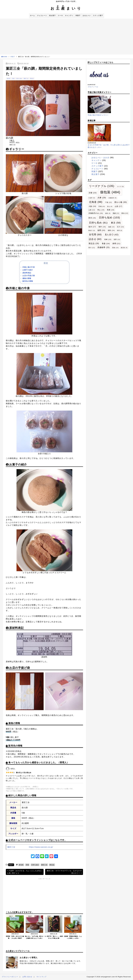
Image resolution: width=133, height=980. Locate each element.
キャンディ (69, 15)
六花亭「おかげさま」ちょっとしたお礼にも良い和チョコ (24, 872)
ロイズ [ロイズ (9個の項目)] (121, 186)
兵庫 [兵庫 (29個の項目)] (102, 198)
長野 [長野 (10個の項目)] (117, 239)
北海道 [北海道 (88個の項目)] (96, 202)
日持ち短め (19, 79)
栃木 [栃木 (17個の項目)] (92, 227)
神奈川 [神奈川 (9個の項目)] (92, 230)
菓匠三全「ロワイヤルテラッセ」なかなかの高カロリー (64, 872)
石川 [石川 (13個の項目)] (120, 227)
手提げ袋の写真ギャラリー (98, 115)
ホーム (32, 15)
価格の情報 (27, 278)
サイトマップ (41, 977)
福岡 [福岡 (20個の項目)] (101, 230)
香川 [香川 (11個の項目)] (92, 248)
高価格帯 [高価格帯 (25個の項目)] (104, 247)
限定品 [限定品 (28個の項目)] (94, 243)
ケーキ (60, 15)
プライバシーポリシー (10, 977)
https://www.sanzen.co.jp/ (41, 847)
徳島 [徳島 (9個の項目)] (108, 213)
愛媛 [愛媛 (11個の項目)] (116, 213)
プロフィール (93, 87)
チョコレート (42, 15)
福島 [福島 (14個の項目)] (111, 230)
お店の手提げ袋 (29, 276)
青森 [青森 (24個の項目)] (106, 243)
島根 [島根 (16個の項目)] (111, 210)
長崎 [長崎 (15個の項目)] (108, 239)
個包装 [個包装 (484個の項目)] (110, 192)
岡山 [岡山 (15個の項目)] (101, 210)
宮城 (13, 79)
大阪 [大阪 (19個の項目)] (92, 206)
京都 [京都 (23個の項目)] (93, 193)
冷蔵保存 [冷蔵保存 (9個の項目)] (112, 198)
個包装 (9, 79)
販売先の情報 (28, 281)
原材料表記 (27, 273)
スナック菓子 (98, 15)
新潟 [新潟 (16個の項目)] (92, 218)
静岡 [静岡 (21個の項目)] (116, 244)
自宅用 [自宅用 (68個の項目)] (95, 235)
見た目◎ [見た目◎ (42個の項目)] (112, 235)
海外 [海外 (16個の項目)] (102, 227)
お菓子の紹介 (28, 270)
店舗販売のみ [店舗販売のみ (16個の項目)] (96, 213)
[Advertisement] (66, 36)
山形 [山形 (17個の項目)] (118, 206)
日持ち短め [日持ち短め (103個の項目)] (109, 218)
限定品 (32, 79)
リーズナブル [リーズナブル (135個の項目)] (102, 186)
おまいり (66, 8)
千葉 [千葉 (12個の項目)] (109, 202)
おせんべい (87, 15)
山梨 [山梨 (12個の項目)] (92, 210)
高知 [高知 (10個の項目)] (115, 248)
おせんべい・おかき (100, 158)
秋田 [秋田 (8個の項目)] (120, 230)
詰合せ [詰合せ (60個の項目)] (95, 239)
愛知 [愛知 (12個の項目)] (125, 213)
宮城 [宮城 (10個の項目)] (102, 206)
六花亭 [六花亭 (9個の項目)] (92, 198)
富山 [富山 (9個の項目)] (110, 206)
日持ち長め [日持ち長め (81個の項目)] (98, 223)
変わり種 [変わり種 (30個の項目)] (121, 202)
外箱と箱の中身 (29, 267)
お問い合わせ (27, 977)
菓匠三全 (26, 79)
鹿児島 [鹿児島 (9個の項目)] (124, 248)
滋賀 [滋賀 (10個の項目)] (111, 227)
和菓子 (78, 15)
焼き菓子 (52, 15)
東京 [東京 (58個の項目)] (116, 223)
